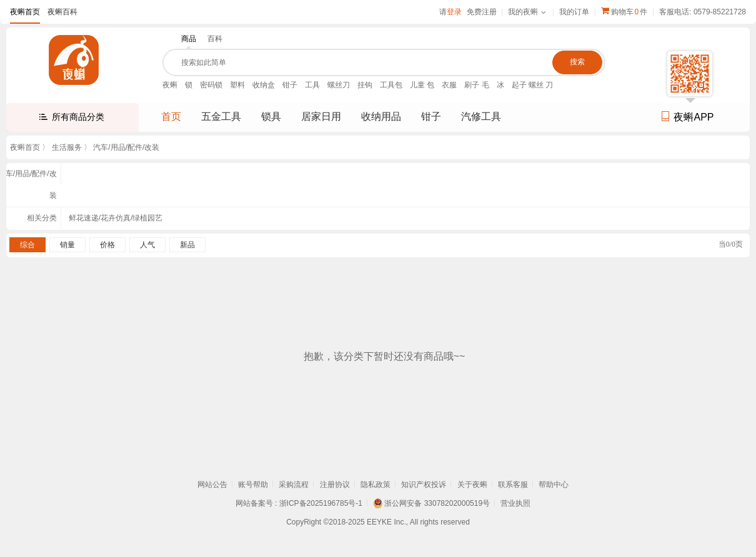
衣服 (449, 85)
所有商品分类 (78, 117)
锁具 (271, 116)
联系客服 (513, 485)
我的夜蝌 (523, 12)
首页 (171, 116)
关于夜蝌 (472, 485)
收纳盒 (264, 85)
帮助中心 (554, 485)
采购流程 (294, 485)
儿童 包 (422, 85)
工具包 (391, 85)
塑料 (237, 85)
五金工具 (221, 116)
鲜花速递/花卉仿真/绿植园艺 (116, 218)
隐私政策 (376, 485)
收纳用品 (381, 116)
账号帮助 (253, 485)
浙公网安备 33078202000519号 (437, 503)
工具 (312, 85)
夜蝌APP (687, 117)
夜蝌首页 (25, 12)
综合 (27, 245)
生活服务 (67, 147)
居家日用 (321, 116)
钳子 (290, 85)
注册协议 (335, 485)
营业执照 (515, 503)
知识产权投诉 (424, 485)
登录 (454, 12)
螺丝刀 (339, 85)
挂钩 (365, 85)
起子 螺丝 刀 (533, 85)
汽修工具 (481, 116)
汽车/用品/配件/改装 (126, 147)
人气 (147, 245)
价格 (107, 245)
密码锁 (211, 85)
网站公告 (212, 485)
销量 (67, 245)
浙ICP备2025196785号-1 (321, 503)
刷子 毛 (476, 85)
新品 (187, 245)
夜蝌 (170, 85)
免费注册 (482, 12)
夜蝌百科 (62, 12)
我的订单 (574, 12)
